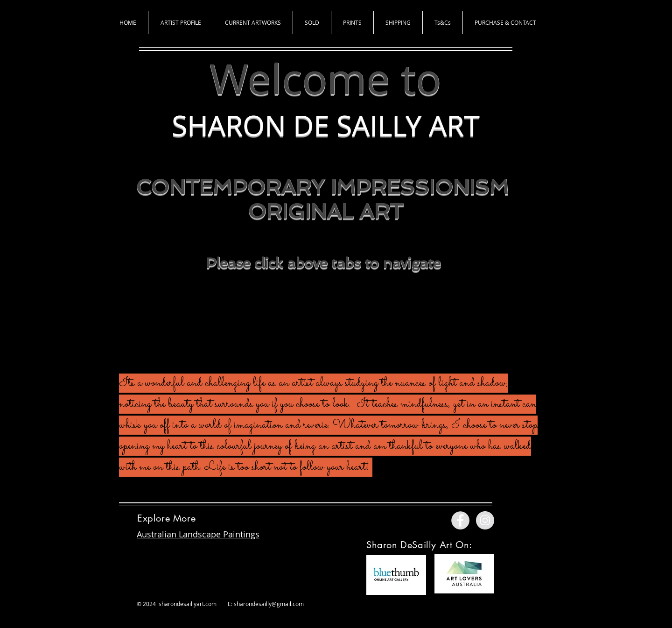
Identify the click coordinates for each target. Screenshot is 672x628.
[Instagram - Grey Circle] (485, 520)
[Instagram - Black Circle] (350, 320)
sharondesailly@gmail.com (269, 604)
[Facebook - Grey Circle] (460, 520)
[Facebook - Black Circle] (301, 320)
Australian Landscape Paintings (198, 534)
